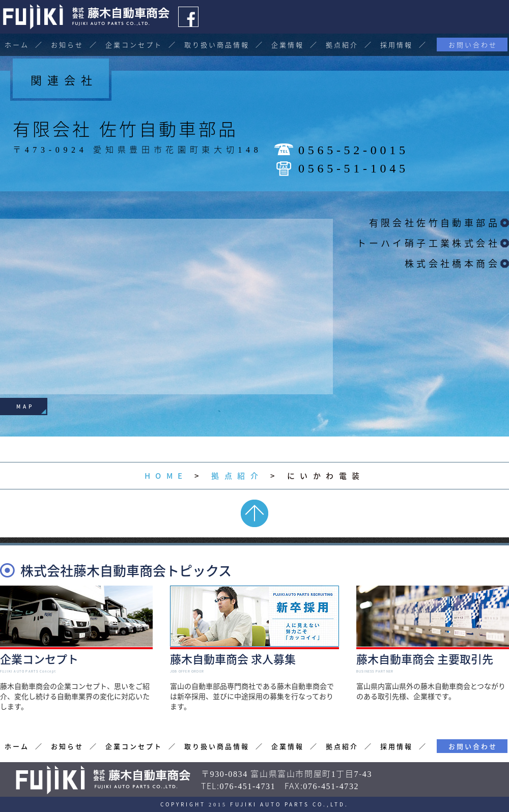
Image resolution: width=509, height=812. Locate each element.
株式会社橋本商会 (452, 263)
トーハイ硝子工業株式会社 (428, 243)
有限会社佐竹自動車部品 (434, 223)
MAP (25, 406)
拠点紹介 (342, 45)
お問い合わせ (473, 45)
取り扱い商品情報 (217, 45)
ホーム (17, 45)
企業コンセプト (134, 45)
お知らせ (67, 45)
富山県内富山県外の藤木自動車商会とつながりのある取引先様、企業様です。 (433, 673)
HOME (166, 476)
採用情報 (397, 45)
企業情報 (288, 45)
